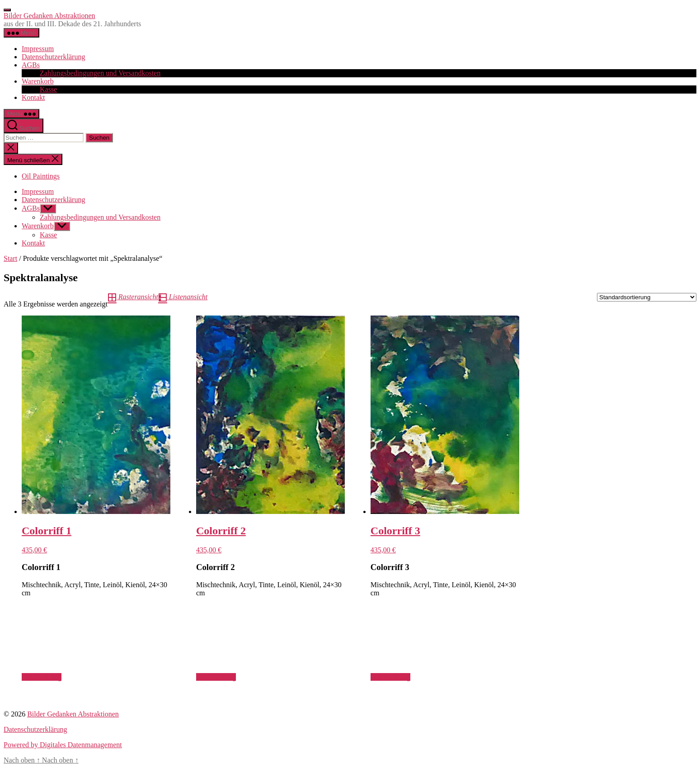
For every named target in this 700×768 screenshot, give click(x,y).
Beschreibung (42, 677)
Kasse (48, 89)
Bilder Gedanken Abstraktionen (49, 16)
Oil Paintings (41, 176)
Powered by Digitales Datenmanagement (63, 745)
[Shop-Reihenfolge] (647, 297)
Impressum (38, 49)
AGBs (31, 65)
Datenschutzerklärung (53, 57)
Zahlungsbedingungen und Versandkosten (100, 73)
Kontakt (33, 97)
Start (10, 258)
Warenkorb (38, 81)
